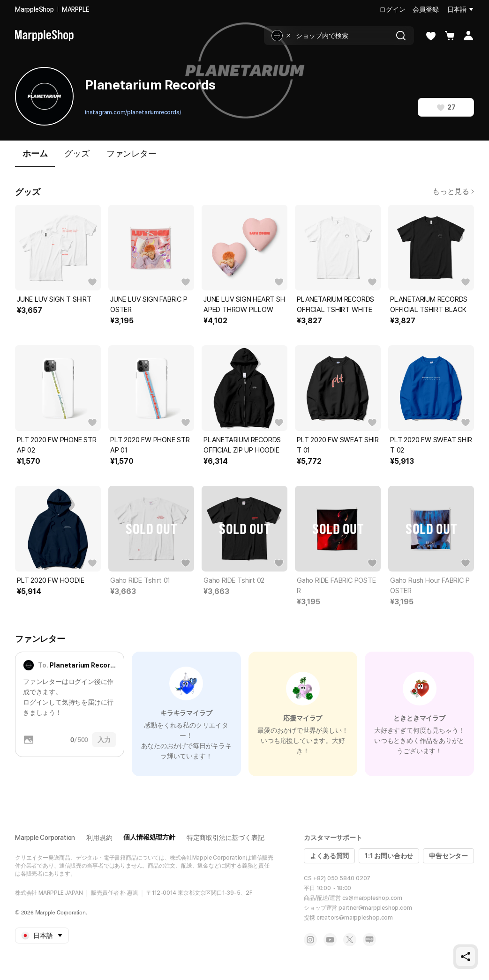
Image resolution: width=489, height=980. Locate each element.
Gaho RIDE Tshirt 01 (140, 580)
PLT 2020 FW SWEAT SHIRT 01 (338, 445)
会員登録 (425, 9)
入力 (104, 740)
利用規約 (99, 838)
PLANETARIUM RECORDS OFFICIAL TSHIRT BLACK (429, 304)
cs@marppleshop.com (372, 898)
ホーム (35, 158)
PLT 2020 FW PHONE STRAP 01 (150, 445)
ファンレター (132, 153)
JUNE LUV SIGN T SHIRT (54, 299)
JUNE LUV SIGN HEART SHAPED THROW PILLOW (244, 304)
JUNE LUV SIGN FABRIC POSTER (149, 304)
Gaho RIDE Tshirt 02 (234, 580)
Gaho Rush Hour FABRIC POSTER (430, 586)
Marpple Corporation (45, 838)
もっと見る (453, 191)
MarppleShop (34, 9)
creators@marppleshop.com (355, 918)
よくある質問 (329, 856)
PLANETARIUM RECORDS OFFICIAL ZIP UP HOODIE (242, 445)
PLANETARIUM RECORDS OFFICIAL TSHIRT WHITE (335, 304)
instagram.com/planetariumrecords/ (133, 112)
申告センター (448, 856)
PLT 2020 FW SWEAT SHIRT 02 (431, 445)
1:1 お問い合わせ (389, 856)
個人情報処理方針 (149, 837)
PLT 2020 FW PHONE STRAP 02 (57, 445)
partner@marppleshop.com (375, 908)
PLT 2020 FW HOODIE (50, 580)
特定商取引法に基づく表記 (226, 838)
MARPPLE (76, 9)
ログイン (392, 9)
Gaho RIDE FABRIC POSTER (336, 586)
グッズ (77, 153)
